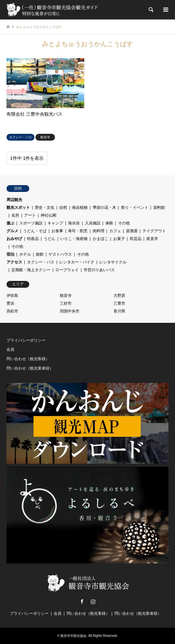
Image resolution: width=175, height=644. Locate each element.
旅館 (40, 254)
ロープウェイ (67, 270)
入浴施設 (93, 223)
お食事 (57, 231)
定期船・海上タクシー (31, 270)
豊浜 (10, 303)
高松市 (12, 311)
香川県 (119, 311)
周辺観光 (14, 200)
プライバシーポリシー (26, 340)
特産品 (33, 239)
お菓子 (119, 239)
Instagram (93, 601)
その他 (124, 223)
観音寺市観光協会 (74, 636)
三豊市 (119, 303)
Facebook (82, 601)
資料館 (159, 208)
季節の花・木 (104, 208)
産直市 (152, 239)
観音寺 (66, 296)
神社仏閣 (48, 215)
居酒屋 (132, 231)
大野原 (119, 296)
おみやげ (14, 239)
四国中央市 (70, 311)
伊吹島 (12, 296)
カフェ (115, 231)
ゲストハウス (60, 254)
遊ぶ (10, 223)
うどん (49, 239)
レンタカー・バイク (77, 262)
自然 (63, 208)
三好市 (66, 303)
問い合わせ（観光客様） (28, 359)
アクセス (14, 262)
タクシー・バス (41, 262)
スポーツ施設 (31, 223)
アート (30, 215)
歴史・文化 (45, 208)
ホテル (25, 254)
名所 (15, 215)
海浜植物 (80, 208)
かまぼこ (101, 239)
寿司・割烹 (78, 231)
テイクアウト (154, 231)
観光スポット (18, 208)
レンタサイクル (113, 262)
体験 (109, 223)
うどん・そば (35, 231)
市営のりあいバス (99, 270)
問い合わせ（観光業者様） (30, 368)
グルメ (12, 231)
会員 (10, 349)
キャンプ (55, 223)
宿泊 (10, 254)
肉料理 (99, 231)
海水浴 (74, 223)
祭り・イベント (135, 208)
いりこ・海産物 (74, 239)
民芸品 (136, 239)
